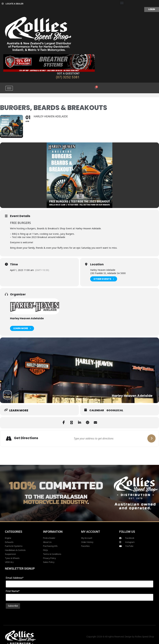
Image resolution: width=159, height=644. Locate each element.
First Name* (13, 591)
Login (152, 9)
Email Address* (15, 578)
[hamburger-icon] (9, 88)
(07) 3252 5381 (68, 77)
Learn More (22, 328)
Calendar (97, 410)
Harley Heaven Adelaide (27, 318)
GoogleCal (115, 410)
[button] (122, 3)
